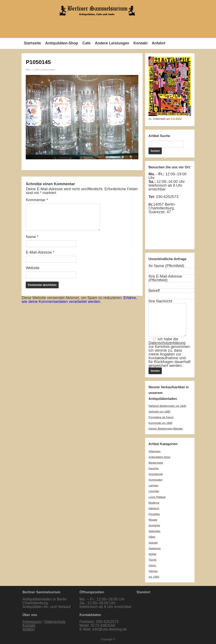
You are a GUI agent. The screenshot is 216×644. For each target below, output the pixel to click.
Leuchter (154, 491)
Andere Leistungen (112, 43)
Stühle (152, 554)
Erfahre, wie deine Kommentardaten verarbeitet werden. (79, 300)
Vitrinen (153, 571)
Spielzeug (155, 548)
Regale (153, 520)
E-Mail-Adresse (40, 252)
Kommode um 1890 (160, 423)
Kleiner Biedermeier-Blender (166, 429)
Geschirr (154, 468)
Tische (153, 560)
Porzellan (154, 514)
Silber (152, 537)
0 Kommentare (48, 70)
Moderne (154, 503)
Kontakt (140, 43)
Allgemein (155, 451)
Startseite (32, 43)
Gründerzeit (156, 474)
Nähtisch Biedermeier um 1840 (167, 406)
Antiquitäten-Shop (62, 43)
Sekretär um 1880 (159, 412)
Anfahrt (158, 43)
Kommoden (155, 480)
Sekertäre (154, 531)
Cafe (86, 43)
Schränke (154, 525)
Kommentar (37, 200)
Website (33, 268)
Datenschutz (55, 622)
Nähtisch (154, 508)
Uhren (152, 565)
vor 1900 (154, 577)
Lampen (153, 485)
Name (32, 237)
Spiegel (153, 543)
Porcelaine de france (161, 417)
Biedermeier (156, 463)
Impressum (32, 622)
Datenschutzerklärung (167, 343)
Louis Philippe (157, 497)
